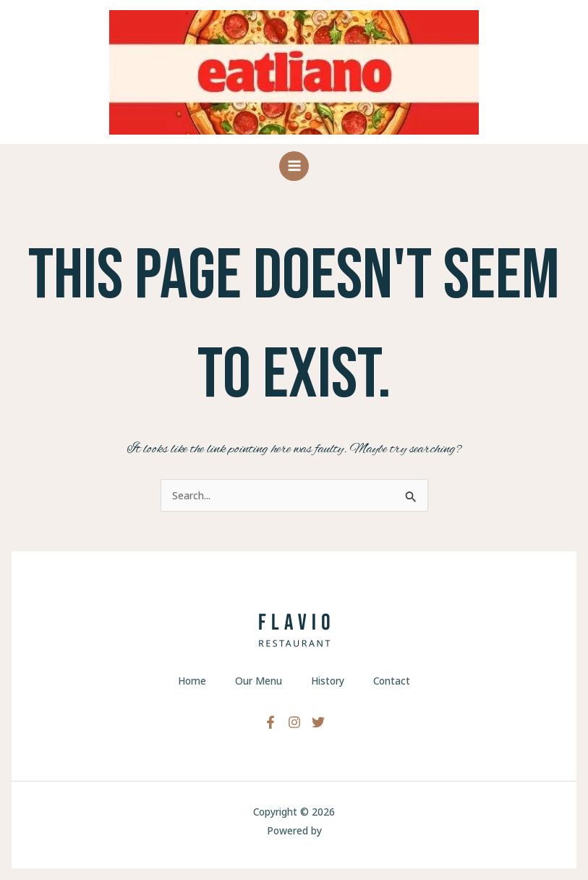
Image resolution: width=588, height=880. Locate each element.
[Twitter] (318, 722)
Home (192, 681)
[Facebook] (270, 722)
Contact (392, 681)
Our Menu (259, 681)
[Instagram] (294, 722)
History (328, 681)
